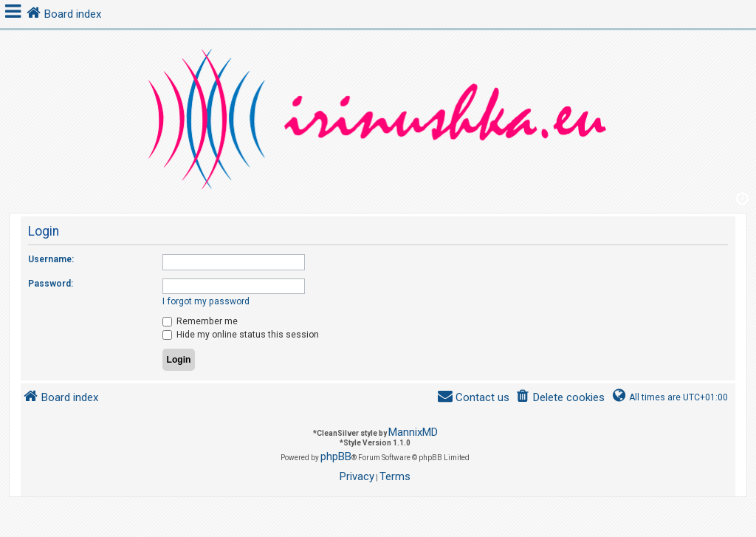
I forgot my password (206, 301)
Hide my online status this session (241, 335)
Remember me (200, 321)
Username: (51, 259)
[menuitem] (560, 398)
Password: (51, 284)
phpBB (336, 456)
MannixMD (413, 432)
